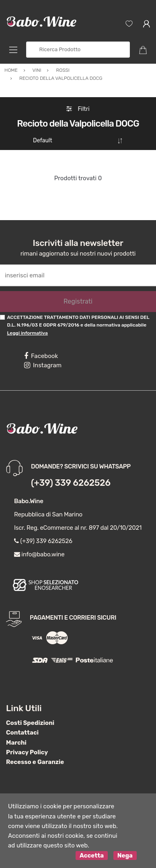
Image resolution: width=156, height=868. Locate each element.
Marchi (16, 742)
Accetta (92, 855)
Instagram (43, 365)
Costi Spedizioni (30, 722)
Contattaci (22, 732)
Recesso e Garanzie (35, 762)
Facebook (41, 356)
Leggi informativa (27, 333)
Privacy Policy (27, 752)
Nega (125, 855)
